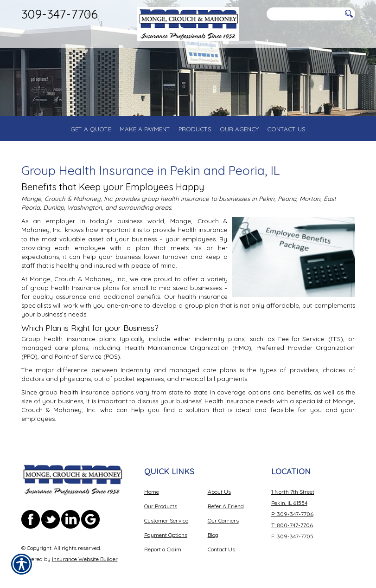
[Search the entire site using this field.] (304, 14)
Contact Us (221, 549)
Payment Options (166, 535)
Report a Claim (163, 549)
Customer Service (166, 520)
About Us (219, 492)
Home (152, 492)
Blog (213, 535)
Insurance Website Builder (85, 559)
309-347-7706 (60, 14)
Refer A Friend (226, 506)
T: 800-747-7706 (292, 525)
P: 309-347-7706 (292, 514)
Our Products (161, 506)
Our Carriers (223, 520)
